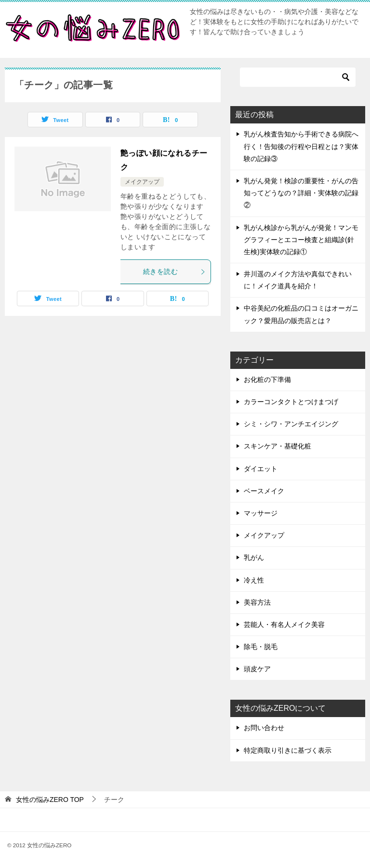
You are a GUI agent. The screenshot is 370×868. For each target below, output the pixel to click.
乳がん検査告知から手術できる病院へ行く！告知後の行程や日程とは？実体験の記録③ (301, 146)
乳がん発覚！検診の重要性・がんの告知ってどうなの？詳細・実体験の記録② (301, 193)
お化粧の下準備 (267, 380)
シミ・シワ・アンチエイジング (291, 424)
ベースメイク (264, 491)
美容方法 (257, 602)
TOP (50, 800)
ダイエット (261, 469)
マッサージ (261, 513)
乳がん (254, 557)
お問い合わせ (264, 728)
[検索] (298, 77)
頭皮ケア (257, 669)
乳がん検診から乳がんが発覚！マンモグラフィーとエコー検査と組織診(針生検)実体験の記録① (301, 240)
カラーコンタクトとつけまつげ (291, 402)
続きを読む (174, 271)
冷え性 (254, 580)
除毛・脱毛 (261, 647)
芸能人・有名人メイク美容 (284, 624)
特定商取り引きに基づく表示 (288, 750)
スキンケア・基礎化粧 (277, 446)
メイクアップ (142, 182)
